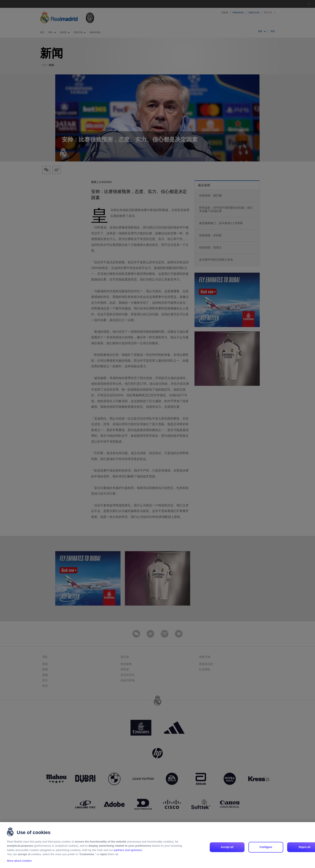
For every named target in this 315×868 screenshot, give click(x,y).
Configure (266, 847)
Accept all (227, 847)
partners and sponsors (128, 850)
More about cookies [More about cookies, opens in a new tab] (19, 861)
